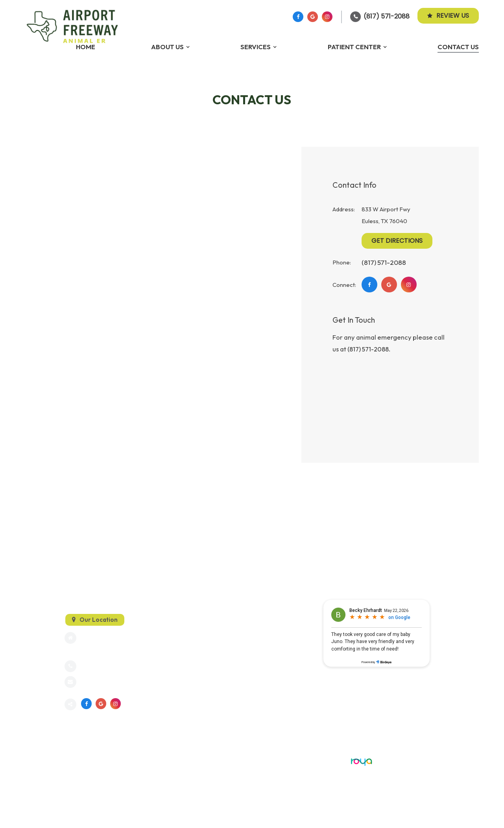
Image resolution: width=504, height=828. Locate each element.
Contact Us (458, 47)
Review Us (448, 16)
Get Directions (397, 241)
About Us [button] (167, 47)
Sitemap (75, 761)
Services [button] (256, 47)
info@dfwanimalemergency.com (124, 682)
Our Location (99, 620)
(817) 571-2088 (387, 16)
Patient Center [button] (354, 47)
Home (86, 47)
